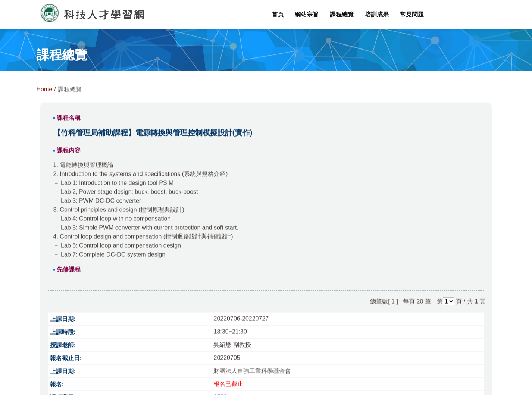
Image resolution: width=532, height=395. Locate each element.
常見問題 (412, 14)
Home (45, 92)
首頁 (278, 14)
